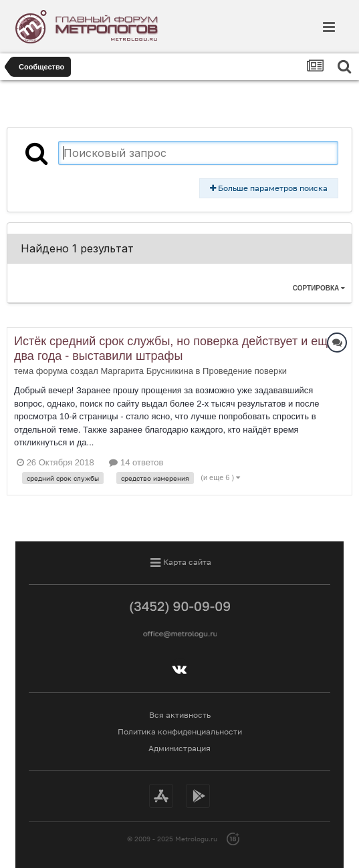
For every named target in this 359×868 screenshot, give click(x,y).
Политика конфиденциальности (180, 731)
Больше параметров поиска (269, 188)
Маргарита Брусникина (147, 371)
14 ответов (136, 462)
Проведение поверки (245, 371)
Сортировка (319, 288)
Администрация (179, 748)
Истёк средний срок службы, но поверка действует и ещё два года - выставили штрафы (174, 349)
